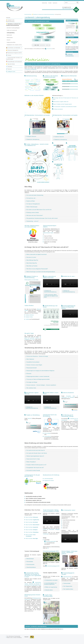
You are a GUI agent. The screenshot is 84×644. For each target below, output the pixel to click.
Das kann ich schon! (31, 257)
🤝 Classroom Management (12, 50)
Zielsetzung (69, 21)
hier (48, 548)
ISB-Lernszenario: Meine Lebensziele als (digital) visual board (51, 296)
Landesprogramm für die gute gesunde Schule (32, 476)
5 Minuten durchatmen (58, 109)
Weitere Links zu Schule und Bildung (14, 638)
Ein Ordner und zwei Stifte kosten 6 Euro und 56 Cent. (39, 210)
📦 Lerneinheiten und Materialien (13, 48)
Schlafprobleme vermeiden (51, 580)
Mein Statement (30, 359)
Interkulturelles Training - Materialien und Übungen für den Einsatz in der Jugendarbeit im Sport (33, 584)
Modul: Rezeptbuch (31, 462)
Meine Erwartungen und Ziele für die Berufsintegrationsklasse (40, 272)
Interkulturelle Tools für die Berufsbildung (50, 415)
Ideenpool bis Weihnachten (70, 76)
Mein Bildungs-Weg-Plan (32, 260)
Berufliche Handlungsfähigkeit (13, 28)
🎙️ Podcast (9, 55)
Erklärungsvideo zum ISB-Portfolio (31, 280)
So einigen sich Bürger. (31, 382)
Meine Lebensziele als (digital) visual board (36, 254)
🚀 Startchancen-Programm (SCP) (14, 53)
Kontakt (50, 3)
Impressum (55, 3)
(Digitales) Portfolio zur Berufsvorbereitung (31, 277)
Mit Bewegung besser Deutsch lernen (32, 595)
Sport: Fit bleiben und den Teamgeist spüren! (63, 104)
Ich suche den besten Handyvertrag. (34, 195)
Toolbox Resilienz (29, 306)
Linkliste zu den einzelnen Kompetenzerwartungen (50, 77)
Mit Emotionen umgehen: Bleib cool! (61, 102)
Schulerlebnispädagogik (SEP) (51, 551)
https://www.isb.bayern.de (68, 9)
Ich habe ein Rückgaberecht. (33, 204)
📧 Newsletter (9, 67)
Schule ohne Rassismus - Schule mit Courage (37, 356)
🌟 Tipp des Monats (10, 64)
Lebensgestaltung (11, 33)
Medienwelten (10, 38)
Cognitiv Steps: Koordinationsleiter (48, 596)
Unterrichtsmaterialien (49, 479)
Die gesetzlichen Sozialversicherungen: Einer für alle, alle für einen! (42, 218)
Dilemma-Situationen (68, 393)
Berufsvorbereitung (28, 14)
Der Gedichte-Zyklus (68, 589)
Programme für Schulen (49, 481)
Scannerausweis (30, 564)
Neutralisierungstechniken (51, 541)
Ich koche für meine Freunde (33, 470)
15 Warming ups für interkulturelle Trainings (67, 416)
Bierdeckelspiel (30, 559)
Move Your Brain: (32, 517)
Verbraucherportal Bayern (48, 233)
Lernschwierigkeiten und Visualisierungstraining (50, 584)
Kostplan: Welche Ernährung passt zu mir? (36, 465)
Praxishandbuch (47, 436)
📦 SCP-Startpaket (70, 37)
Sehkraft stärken (48, 590)
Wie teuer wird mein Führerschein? (34, 215)
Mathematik (9, 35)
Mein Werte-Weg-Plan (31, 263)
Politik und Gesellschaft (12, 30)
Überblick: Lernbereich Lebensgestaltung (36, 626)
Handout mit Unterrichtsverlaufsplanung (50, 291)
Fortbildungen (46, 534)
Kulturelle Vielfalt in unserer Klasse (51, 393)
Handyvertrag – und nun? (32, 221)
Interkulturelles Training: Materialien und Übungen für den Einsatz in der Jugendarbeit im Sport (33, 575)
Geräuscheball (66, 583)
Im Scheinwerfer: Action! (69, 510)
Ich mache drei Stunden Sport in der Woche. (36, 453)
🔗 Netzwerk (9, 69)
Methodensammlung (31, 76)
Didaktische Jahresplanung (32, 139)
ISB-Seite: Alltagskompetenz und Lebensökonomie (32, 226)
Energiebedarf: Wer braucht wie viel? (35, 468)
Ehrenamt (28, 374)
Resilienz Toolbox (29, 317)
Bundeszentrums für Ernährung (51, 475)
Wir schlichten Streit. (31, 388)
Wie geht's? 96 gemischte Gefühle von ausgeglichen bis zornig (33, 338)
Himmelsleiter (29, 562)
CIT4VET (45, 427)
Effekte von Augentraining (51, 587)
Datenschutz (45, 3)
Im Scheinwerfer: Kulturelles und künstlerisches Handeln (65, 107)
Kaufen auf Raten (30, 201)
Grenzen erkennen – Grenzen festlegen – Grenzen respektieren (41, 385)
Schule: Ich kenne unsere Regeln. (34, 365)
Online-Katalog (47, 433)
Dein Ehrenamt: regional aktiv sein (31, 393)
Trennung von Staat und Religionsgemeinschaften (38, 379)
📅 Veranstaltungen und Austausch (14, 62)
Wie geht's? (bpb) (29, 333)
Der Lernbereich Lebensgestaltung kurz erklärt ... (38, 21)
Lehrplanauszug (70, 52)
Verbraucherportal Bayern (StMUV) (50, 226)
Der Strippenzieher (67, 586)
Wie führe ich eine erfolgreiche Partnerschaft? (37, 269)
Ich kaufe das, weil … (31, 198)
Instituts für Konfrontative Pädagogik (51, 529)
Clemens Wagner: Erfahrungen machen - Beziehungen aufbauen (69, 553)
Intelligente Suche (11, 71)
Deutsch (9, 40)
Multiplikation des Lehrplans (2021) (14, 45)
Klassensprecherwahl (31, 368)
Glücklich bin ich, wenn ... (69, 276)
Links (45, 543)
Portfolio (27, 319)
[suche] (70, 3)
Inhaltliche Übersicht (31, 136)
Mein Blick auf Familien (31, 266)
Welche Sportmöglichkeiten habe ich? (35, 456)
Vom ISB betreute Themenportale (13, 636)
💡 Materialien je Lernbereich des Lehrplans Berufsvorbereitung (43, 14)
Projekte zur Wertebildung (33, 415)
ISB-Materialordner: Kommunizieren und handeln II (65, 116)
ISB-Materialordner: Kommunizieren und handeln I (37, 116)
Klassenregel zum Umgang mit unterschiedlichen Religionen (40, 371)
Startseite (8, 18)
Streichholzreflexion (31, 567)
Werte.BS (30, 418)
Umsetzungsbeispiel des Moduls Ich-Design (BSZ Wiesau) (68, 307)
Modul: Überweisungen (31, 207)
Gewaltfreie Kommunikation (32, 362)
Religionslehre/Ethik (11, 42)
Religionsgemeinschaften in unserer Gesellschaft (37, 376)
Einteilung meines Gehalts (32, 213)
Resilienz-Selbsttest (30, 315)
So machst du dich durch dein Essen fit (35, 450)
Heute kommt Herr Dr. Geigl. (33, 459)
